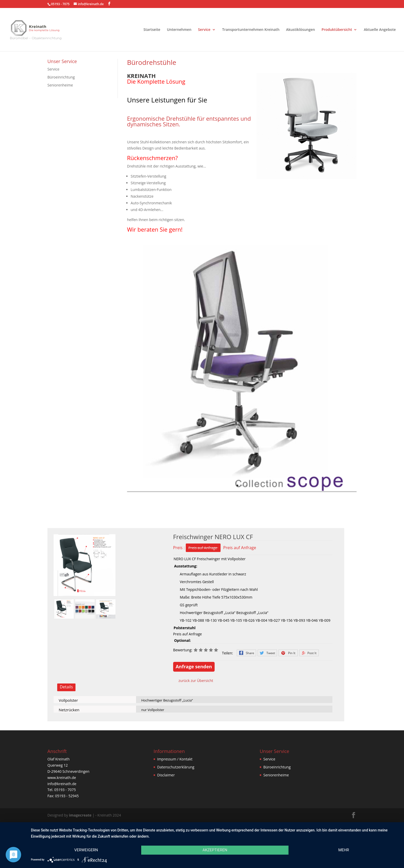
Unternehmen (179, 30)
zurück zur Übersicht (196, 681)
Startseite (152, 30)
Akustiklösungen (300, 30)
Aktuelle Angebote (380, 30)
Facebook (246, 653)
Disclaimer (166, 775)
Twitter (267, 653)
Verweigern (86, 850)
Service (204, 30)
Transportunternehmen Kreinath (251, 30)
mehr (344, 850)
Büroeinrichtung (61, 77)
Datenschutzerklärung (176, 767)
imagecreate (80, 815)
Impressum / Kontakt (175, 759)
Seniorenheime (60, 85)
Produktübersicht (337, 30)
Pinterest (288, 653)
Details (66, 687)
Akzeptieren (215, 850)
